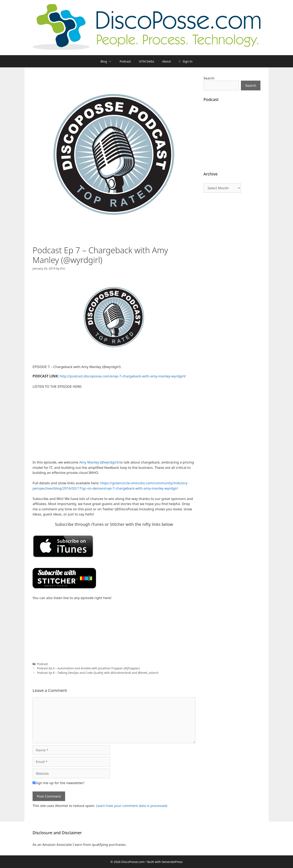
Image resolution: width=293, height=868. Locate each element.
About (167, 61)
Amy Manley (89, 462)
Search (209, 78)
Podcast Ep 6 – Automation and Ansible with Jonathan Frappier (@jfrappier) (89, 668)
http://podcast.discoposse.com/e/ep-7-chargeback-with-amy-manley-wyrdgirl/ (123, 376)
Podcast (125, 61)
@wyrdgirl (109, 462)
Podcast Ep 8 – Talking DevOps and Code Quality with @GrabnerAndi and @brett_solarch (98, 673)
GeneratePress (172, 862)
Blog (108, 61)
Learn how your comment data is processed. (132, 806)
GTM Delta (146, 61)
